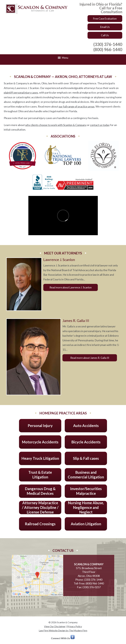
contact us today (100, 125)
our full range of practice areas (77, 106)
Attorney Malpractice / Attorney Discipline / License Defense (40, 507)
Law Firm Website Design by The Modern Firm (63, 630)
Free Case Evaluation (105, 19)
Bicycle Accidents (86, 442)
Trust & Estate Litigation (40, 475)
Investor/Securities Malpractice (86, 491)
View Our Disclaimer (55, 626)
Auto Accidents (86, 426)
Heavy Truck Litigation (40, 458)
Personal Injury (40, 426)
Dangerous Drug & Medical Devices (40, 491)
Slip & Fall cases (86, 458)
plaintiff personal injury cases (21, 92)
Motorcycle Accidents (40, 442)
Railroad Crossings (40, 524)
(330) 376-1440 (108, 44)
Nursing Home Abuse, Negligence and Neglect (86, 507)
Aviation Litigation (86, 524)
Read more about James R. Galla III (90, 358)
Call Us (105, 35)
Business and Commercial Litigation (86, 475)
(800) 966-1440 (108, 49)
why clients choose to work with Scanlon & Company (56, 125)
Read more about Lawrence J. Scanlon (71, 287)
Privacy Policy (75, 626)
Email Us (105, 27)
